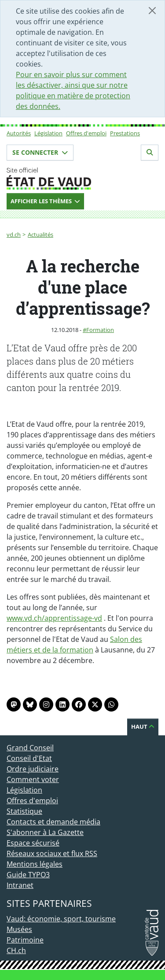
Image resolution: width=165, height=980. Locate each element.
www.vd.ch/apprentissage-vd (54, 618)
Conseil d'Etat (29, 758)
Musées (19, 929)
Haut (143, 727)
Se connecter (40, 152)
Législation (48, 133)
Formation (100, 330)
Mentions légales (35, 864)
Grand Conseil (30, 748)
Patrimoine (25, 940)
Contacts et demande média (53, 822)
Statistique (24, 811)
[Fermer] (152, 11)
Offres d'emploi (86, 133)
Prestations (125, 133)
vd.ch (14, 235)
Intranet (20, 885)
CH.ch (16, 950)
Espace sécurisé (33, 843)
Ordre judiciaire (33, 769)
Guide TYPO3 (28, 875)
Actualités (40, 235)
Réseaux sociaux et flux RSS (52, 853)
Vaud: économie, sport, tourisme (61, 919)
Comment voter (33, 779)
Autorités (19, 133)
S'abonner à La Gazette (45, 832)
